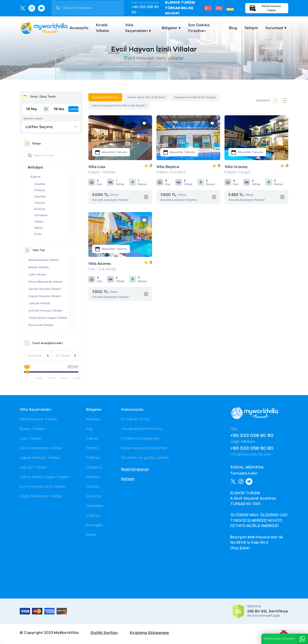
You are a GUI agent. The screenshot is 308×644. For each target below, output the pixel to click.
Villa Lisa (97, 167)
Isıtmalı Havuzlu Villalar (45, 311)
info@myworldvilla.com (251, 454)
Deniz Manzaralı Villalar (46, 282)
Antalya (35, 167)
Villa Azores (99, 264)
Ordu (38, 234)
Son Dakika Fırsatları (199, 28)
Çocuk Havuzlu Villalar (45, 289)
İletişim (251, 28)
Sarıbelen (95, 506)
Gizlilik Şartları (104, 633)
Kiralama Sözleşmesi (140, 438)
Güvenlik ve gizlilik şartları (145, 458)
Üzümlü (40, 203)
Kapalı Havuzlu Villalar (45, 296)
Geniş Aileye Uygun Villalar (48, 318)
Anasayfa (79, 28)
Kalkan (35, 177)
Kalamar (94, 496)
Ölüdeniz (94, 467)
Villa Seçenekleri (136, 28)
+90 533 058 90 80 (145, 10)
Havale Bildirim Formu (141, 429)
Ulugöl (39, 221)
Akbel (38, 228)
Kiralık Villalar (103, 28)
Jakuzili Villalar (39, 303)
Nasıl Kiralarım (135, 469)
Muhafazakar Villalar (44, 260)
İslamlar (40, 196)
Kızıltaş (40, 209)
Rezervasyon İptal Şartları (144, 448)
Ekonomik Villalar (41, 325)
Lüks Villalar (37, 274)
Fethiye (93, 458)
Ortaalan (41, 215)
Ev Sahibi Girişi (135, 419)
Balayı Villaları (39, 267)
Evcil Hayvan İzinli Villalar (43, 487)
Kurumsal (274, 28)
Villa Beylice (168, 167)
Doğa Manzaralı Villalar (41, 496)
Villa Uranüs (236, 167)
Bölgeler (170, 28)
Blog (233, 28)
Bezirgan (94, 525)
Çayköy (40, 184)
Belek (91, 535)
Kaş (90, 429)
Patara (40, 190)
